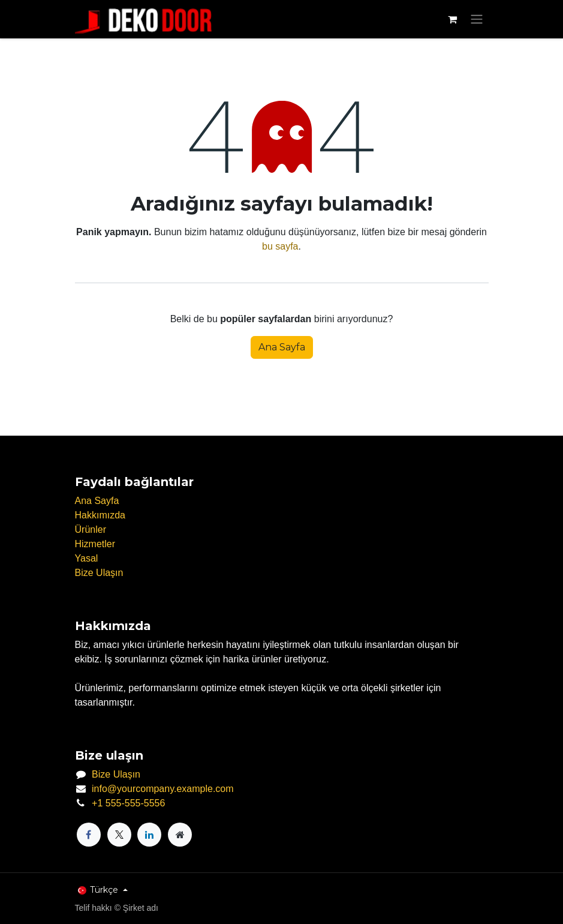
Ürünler (91, 529)
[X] (119, 835)
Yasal (87, 558)
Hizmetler (95, 544)
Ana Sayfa (282, 347)
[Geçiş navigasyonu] (477, 19)
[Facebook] (89, 835)
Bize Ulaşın (99, 573)
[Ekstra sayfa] (180, 835)
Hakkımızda (100, 515)
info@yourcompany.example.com (163, 789)
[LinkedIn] (149, 835)
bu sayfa (280, 246)
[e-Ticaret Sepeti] (453, 19)
